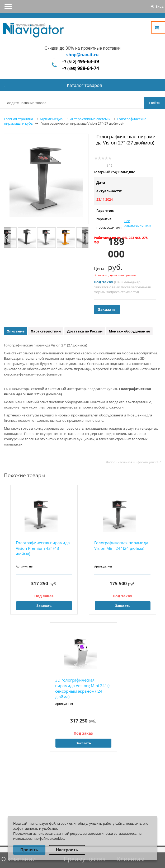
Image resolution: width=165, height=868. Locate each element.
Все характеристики (138, 223)
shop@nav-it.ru (82, 55)
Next (85, 238)
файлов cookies (52, 838)
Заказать (107, 309)
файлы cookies (61, 823)
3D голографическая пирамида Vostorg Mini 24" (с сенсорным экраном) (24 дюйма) (83, 688)
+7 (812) (81, 62)
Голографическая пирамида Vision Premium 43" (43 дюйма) (43, 548)
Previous (7, 238)
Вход (159, 6)
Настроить (67, 850)
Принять (29, 850)
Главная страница (18, 119)
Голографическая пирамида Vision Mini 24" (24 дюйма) (121, 545)
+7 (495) (81, 69)
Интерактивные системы (90, 119)
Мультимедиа (51, 119)
